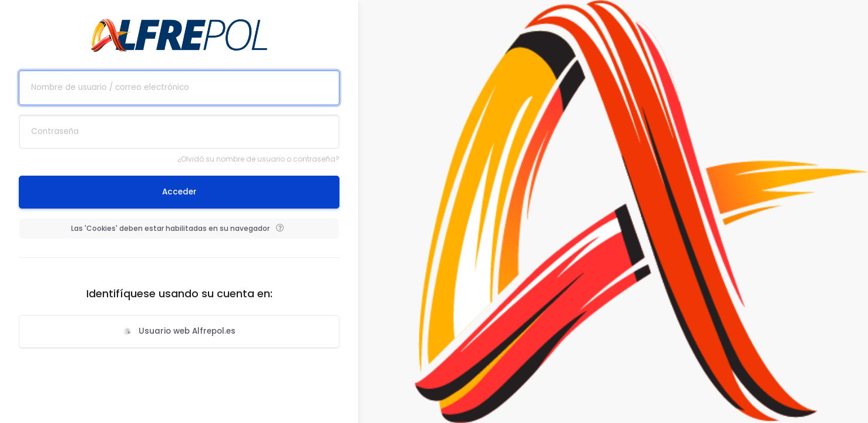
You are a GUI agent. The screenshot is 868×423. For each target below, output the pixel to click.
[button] (280, 229)
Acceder (179, 192)
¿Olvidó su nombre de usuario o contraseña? (258, 159)
